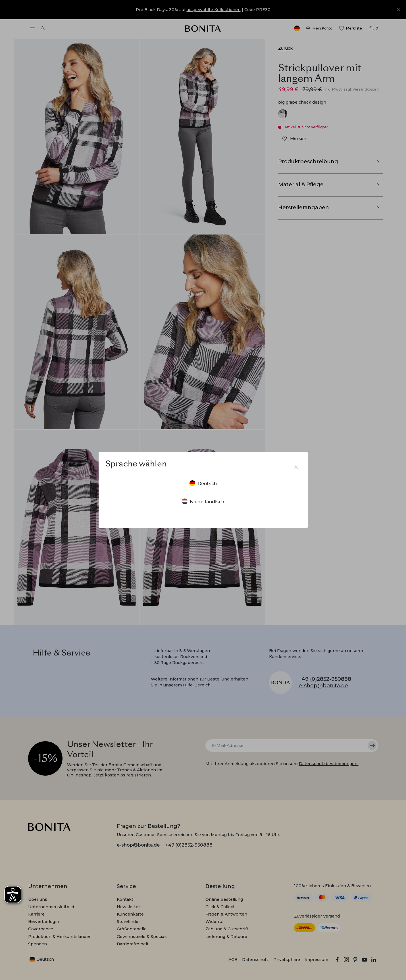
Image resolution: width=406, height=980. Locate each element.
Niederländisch (203, 501)
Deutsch (203, 483)
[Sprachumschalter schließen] (296, 467)
